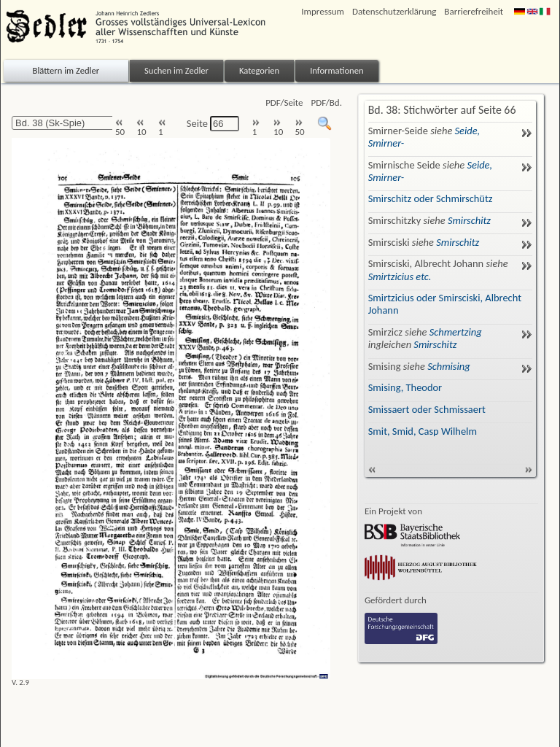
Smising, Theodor (405, 387)
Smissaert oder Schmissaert (427, 409)
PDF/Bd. (327, 102)
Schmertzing (456, 332)
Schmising (448, 366)
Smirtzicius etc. (400, 276)
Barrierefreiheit (474, 11)
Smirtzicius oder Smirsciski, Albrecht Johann (445, 304)
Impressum (323, 11)
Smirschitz (469, 220)
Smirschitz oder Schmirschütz (431, 198)
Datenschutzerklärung (394, 11)
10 (141, 128)
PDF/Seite (284, 102)
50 (120, 128)
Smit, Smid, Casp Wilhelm (423, 431)
